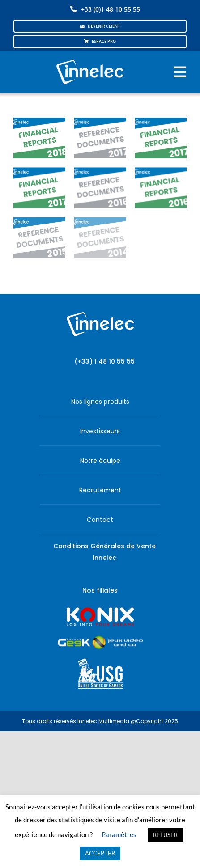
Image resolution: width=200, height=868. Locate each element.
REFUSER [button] (165, 835)
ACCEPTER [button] (100, 853)
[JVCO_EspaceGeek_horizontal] (100, 639)
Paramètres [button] (119, 834)
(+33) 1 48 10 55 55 (104, 361)
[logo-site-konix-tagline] (100, 610)
